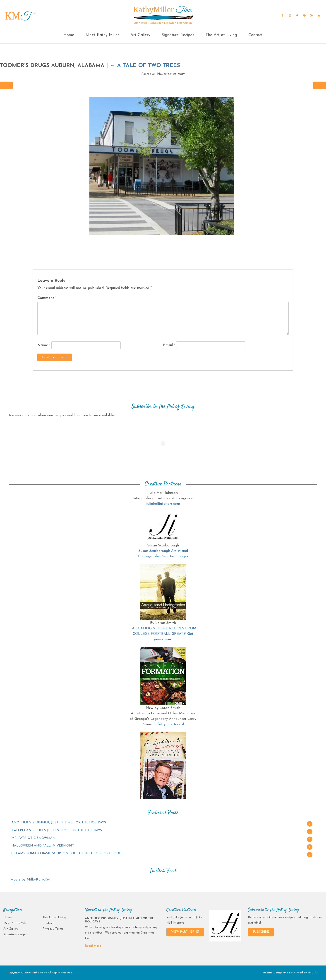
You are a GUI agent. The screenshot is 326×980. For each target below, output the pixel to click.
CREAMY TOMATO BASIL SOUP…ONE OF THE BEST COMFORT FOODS (67, 853)
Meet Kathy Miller (102, 35)
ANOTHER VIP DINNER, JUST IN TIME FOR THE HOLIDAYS (59, 823)
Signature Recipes (178, 35)
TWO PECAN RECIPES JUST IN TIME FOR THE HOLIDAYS (57, 830)
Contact (255, 35)
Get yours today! (170, 724)
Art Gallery (140, 35)
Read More (93, 946)
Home (69, 35)
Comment (47, 298)
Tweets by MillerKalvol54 (29, 880)
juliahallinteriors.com (163, 504)
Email (169, 345)
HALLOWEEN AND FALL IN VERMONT (43, 846)
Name (44, 345)
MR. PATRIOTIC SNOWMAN (33, 838)
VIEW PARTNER (185, 932)
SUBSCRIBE (261, 932)
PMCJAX (313, 973)
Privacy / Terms (53, 929)
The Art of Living (221, 35)
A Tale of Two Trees (145, 66)
